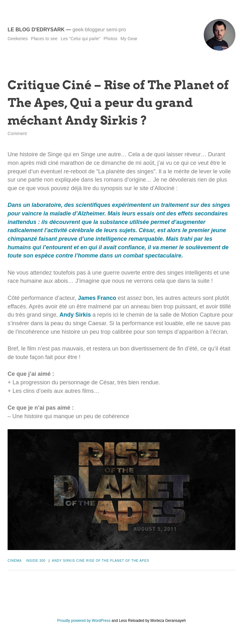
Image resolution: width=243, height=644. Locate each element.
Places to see (44, 39)
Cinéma (15, 561)
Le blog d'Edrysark (36, 30)
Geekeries (18, 39)
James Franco (97, 298)
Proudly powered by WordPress (84, 621)
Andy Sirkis (75, 315)
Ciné (81, 561)
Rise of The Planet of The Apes (118, 561)
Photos (110, 39)
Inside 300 (36, 561)
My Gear (129, 39)
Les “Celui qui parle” (81, 39)
